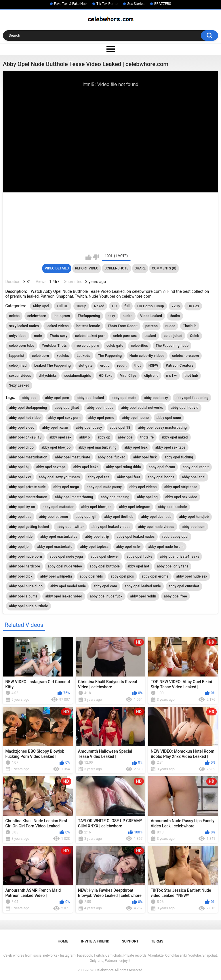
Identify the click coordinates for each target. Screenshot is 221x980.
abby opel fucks (139, 556)
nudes (127, 316)
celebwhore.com (185, 356)
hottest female (88, 326)
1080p (81, 306)
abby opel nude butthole (28, 606)
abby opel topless (94, 547)
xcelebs (63, 356)
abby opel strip (97, 537)
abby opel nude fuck (106, 596)
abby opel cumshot (184, 586)
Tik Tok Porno (107, 4)
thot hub (191, 376)
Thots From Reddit (123, 326)
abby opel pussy (89, 428)
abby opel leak (136, 447)
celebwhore (37, 316)
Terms (157, 941)
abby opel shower (105, 556)
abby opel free (176, 596)
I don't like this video (96, 257)
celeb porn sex (125, 336)
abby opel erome (155, 576)
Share (140, 268)
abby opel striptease (181, 487)
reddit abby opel (175, 537)
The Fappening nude (172, 346)
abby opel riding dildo (124, 467)
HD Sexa (106, 376)
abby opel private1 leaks (179, 556)
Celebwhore (105, 970)
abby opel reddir (143, 596)
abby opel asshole (173, 507)
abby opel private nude (27, 487)
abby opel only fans (173, 566)
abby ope (125, 437)
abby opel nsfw (128, 547)
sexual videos (20, 376)
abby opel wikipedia (56, 576)
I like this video (88, 257)
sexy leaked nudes (24, 326)
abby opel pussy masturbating (162, 428)
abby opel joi (19, 547)
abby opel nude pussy (104, 487)
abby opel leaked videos (111, 527)
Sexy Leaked (19, 385)
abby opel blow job (97, 507)
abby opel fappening (192, 398)
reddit (122, 366)
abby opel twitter (70, 527)
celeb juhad (173, 336)
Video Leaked (151, 316)
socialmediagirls (78, 376)
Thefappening (89, 316)
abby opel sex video (181, 497)
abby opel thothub (119, 517)
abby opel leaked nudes (136, 537)
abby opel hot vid (184, 408)
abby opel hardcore (24, 566)
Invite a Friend (95, 941)
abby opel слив (169, 418)
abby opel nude (124, 398)
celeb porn (40, 356)
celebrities (139, 346)
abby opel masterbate (55, 547)
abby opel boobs (161, 477)
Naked (99, 306)
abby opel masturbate (73, 457)
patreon (152, 326)
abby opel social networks (142, 408)
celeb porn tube (22, 346)
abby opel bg (147, 497)
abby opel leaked (91, 398)
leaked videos (57, 326)
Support (130, 941)
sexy (111, 316)
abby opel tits (98, 477)
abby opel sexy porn (64, 418)
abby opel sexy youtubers (59, 477)
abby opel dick (21, 576)
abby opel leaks (86, 467)
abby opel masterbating (74, 497)
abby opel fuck (145, 457)
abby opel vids (91, 576)
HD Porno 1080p (151, 306)
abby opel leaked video (64, 596)
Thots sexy (59, 336)
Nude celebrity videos (147, 356)
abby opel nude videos (156, 527)
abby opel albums (23, 596)
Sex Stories (136, 4)
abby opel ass (20, 517)
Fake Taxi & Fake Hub (71, 4)
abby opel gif (86, 517)
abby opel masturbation (28, 457)
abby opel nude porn (25, 556)
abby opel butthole (105, 566)
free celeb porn (86, 346)
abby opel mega (66, 487)
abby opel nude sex (192, 576)
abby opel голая (55, 428)
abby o (84, 437)
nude (38, 336)
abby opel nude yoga (66, 556)
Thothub (190, 326)
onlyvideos (18, 336)
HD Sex (193, 306)
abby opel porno (101, 418)
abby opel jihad (67, 408)
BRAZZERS (163, 4)
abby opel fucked (112, 457)
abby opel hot (138, 566)
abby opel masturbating (97, 447)
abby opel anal (194, 477)
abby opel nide (21, 537)
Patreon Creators (180, 366)
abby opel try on (22, 507)
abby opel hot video (25, 418)
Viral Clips (128, 376)
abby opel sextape (51, 467)
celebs (14, 316)
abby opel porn (57, 398)
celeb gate (115, 346)
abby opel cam (105, 586)
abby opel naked (175, 437)
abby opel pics (122, 576)
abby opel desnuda (156, 517)
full (127, 306)
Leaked (150, 336)
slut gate (85, 366)
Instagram (62, 316)
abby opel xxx (20, 477)
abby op (104, 437)
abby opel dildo (21, 447)
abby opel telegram (135, 507)
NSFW (153, 366)
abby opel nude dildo (26, 586)
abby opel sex (60, 437)
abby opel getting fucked (29, 527)
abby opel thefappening (28, 408)
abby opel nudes (100, 408)
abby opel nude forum (166, 547)
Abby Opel (41, 306)
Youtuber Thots (54, 346)
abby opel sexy (156, 398)
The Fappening (110, 356)
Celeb (195, 336)
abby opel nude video (65, 566)
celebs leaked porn (90, 336)
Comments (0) (164, 268)
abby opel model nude (68, 586)
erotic (105, 366)
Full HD (63, 306)
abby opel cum (194, 527)
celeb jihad (18, 366)
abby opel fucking (179, 457)
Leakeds (84, 356)
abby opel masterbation (28, 497)
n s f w (172, 376)
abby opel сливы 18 (25, 437)
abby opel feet (129, 477)
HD (114, 306)
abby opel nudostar (58, 507)
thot (138, 366)
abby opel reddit (196, 467)
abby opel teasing (115, 497)
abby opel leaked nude (143, 586)
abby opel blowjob (56, 447)
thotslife (147, 437)
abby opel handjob (194, 517)
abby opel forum (162, 467)
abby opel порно (135, 418)
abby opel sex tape (170, 447)
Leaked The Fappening (53, 366)
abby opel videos (143, 487)
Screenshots (117, 268)
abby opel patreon (53, 517)
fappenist (17, 356)
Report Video (87, 268)
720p (176, 306)
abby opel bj (19, 467)
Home (63, 941)
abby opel (30, 398)
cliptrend (151, 376)
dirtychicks (48, 376)
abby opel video (22, 428)
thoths (175, 316)
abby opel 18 (120, 428)
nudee (170, 326)
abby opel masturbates (59, 537)
